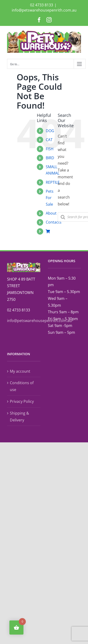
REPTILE (53, 182)
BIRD (50, 158)
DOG (50, 131)
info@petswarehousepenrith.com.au (44, 10)
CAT (49, 140)
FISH (50, 149)
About (51, 213)
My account (20, 371)
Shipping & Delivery (19, 417)
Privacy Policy (22, 401)
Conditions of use (22, 386)
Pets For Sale (50, 198)
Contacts (54, 222)
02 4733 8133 (42, 5)
